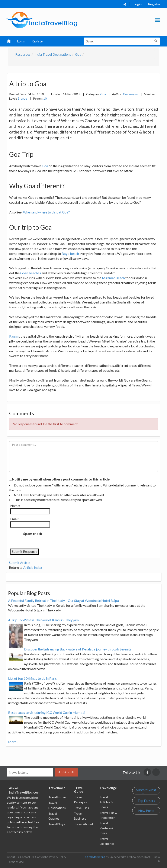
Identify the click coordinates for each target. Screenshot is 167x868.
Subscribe (66, 772)
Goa (78, 54)
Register (154, 4)
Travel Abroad (83, 824)
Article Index (33, 567)
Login (138, 4)
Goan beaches (31, 273)
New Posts (146, 811)
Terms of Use (15, 862)
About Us (13, 857)
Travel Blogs (57, 824)
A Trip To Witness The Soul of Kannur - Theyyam (43, 620)
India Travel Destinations (53, 54)
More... (13, 742)
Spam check (33, 533)
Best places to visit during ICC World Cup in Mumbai (47, 712)
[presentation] (81, 538)
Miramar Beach (113, 278)
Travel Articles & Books (106, 802)
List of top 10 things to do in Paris (32, 678)
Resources (23, 54)
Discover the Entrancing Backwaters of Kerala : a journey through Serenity (78, 649)
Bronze (22, 98)
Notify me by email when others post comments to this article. (61, 479)
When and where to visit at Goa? (46, 212)
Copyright (41, 857)
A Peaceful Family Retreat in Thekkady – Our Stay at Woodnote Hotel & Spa (63, 600)
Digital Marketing (94, 857)
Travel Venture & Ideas (107, 828)
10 (45, 98)
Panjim (14, 336)
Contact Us (27, 857)
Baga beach (70, 253)
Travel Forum (57, 797)
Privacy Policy (58, 857)
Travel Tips (81, 808)
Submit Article (20, 562)
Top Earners (146, 801)
